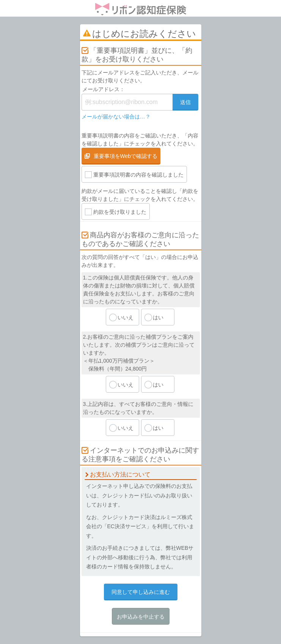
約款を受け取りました (120, 212)
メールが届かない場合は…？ (116, 117)
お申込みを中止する (141, 617)
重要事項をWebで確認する (126, 156)
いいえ (126, 317)
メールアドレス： (104, 89)
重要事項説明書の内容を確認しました (138, 175)
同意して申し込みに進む (141, 592)
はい (158, 317)
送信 (185, 102)
